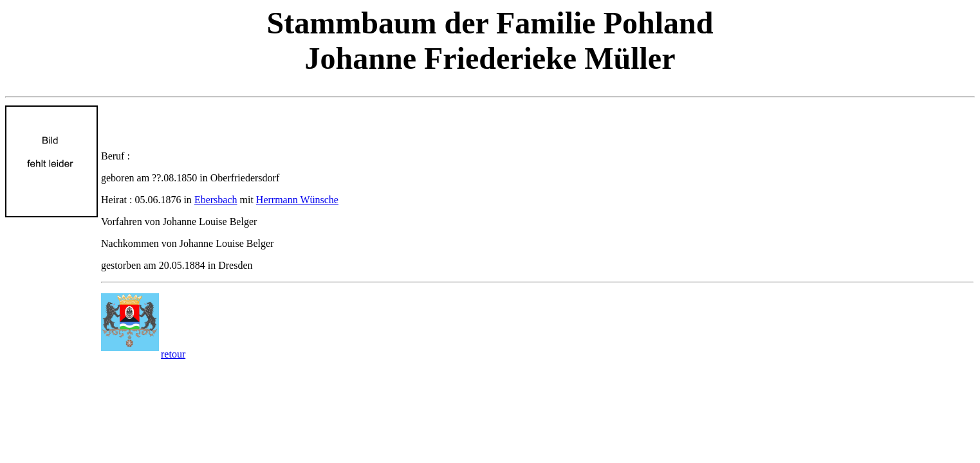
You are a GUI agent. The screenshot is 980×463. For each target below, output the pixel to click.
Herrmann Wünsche (297, 200)
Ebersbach (216, 200)
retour (173, 354)
